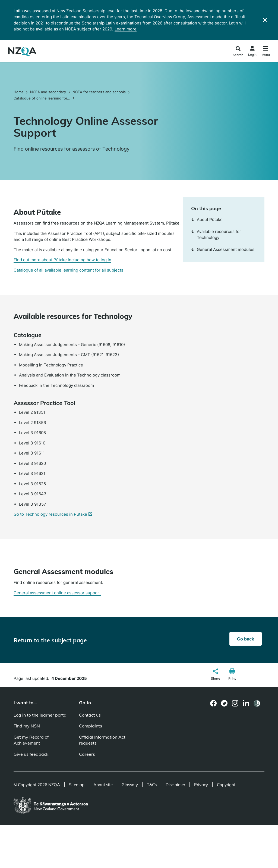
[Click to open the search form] (238, 52)
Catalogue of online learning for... (42, 98)
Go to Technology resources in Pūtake (53, 514)
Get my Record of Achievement (31, 740)
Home (19, 92)
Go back (246, 639)
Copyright (226, 785)
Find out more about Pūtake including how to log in (62, 260)
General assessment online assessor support (57, 593)
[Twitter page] (224, 703)
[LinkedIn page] (246, 703)
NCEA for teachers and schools (99, 92)
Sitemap (77, 785)
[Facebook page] (214, 703)
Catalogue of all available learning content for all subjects (68, 270)
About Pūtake (207, 220)
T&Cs (152, 785)
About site (103, 785)
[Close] (265, 20)
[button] (216, 675)
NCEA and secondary (48, 92)
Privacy (201, 785)
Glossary (130, 785)
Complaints (91, 726)
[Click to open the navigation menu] (266, 52)
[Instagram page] (235, 703)
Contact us (90, 715)
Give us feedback (31, 754)
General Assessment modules (223, 249)
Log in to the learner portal (41, 715)
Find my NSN (27, 726)
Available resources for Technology (216, 235)
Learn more (126, 29)
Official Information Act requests (102, 740)
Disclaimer (175, 785)
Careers (87, 754)
